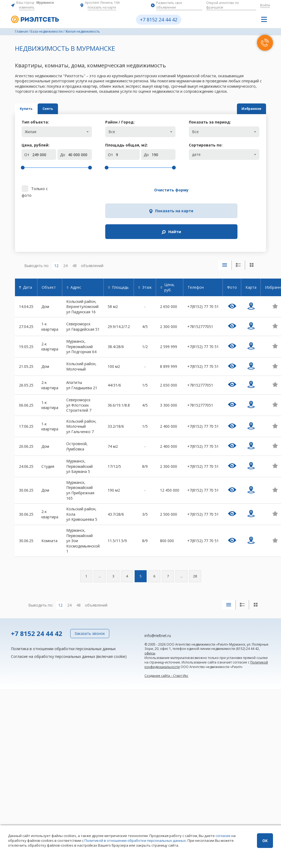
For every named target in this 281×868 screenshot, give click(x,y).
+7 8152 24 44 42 (159, 20)
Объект (49, 241)
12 (56, 219)
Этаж (147, 241)
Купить (38, 109)
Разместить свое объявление (169, 5)
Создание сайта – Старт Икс (166, 629)
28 (195, 530)
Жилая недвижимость (83, 31)
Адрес (76, 241)
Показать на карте (188, 190)
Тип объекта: (35, 122)
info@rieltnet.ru (158, 589)
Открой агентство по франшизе (223, 5)
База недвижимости (46, 31)
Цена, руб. (169, 241)
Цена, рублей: (36, 145)
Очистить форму (130, 190)
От (27, 155)
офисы (150, 607)
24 (65, 219)
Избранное (239, 109)
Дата (28, 241)
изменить (27, 7)
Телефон (196, 241)
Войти (265, 5)
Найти (237, 190)
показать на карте (102, 7)
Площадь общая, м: (126, 145)
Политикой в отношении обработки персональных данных (135, 840)
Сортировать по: (206, 145)
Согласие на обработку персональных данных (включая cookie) (69, 610)
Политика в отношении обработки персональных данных (63, 602)
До (63, 155)
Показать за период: (210, 122)
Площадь (120, 241)
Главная (21, 31)
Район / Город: (120, 122)
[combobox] (57, 132)
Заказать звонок (90, 587)
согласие (223, 836)
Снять (84, 109)
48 (75, 219)
